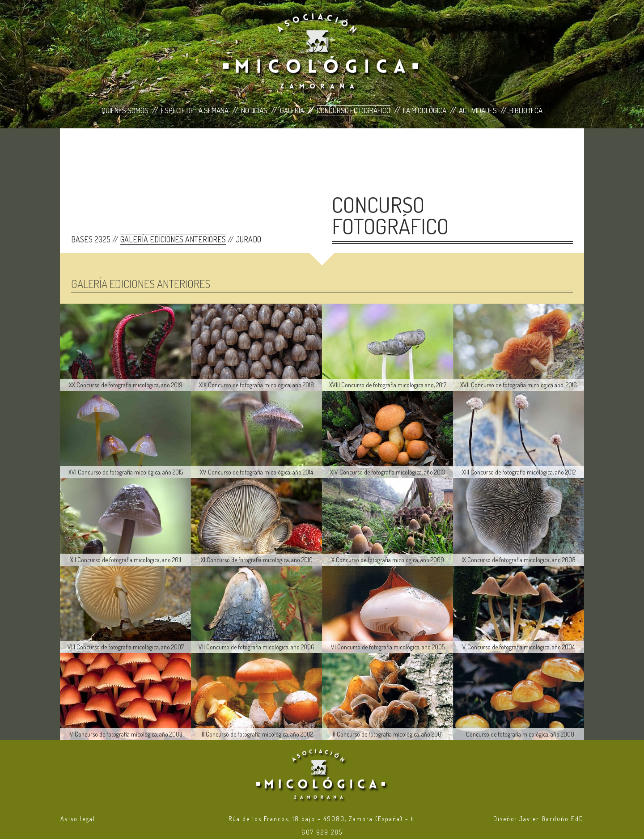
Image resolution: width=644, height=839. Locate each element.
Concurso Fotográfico (354, 110)
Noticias (254, 110)
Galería (292, 110)
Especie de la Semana (195, 110)
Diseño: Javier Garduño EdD (538, 819)
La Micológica (425, 110)
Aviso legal (78, 819)
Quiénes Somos (125, 110)
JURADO (248, 239)
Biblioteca (526, 110)
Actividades (478, 110)
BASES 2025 (91, 239)
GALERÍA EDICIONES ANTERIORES (173, 239)
